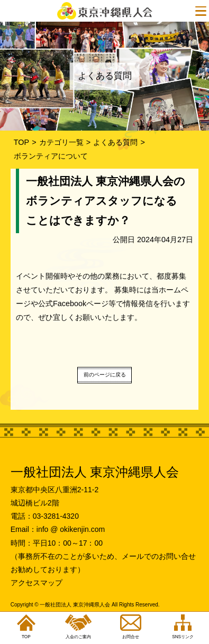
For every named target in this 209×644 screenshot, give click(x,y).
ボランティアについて (51, 156)
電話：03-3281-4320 (45, 516)
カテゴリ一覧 (61, 142)
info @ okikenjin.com (71, 529)
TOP (21, 142)
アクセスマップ (37, 583)
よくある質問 (115, 142)
